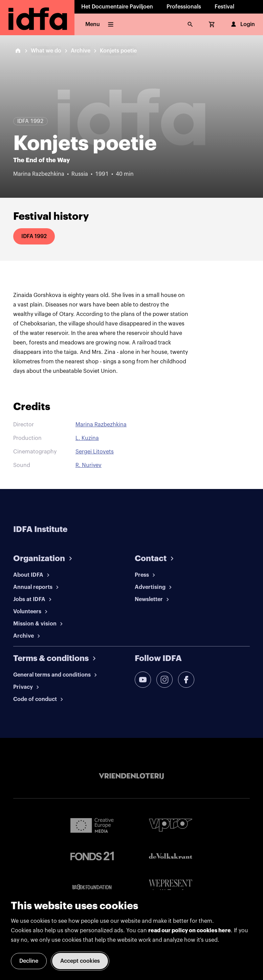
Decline (29, 961)
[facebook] (186, 680)
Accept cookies (80, 961)
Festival (224, 7)
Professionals (184, 7)
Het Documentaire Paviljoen (117, 7)
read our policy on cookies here (190, 931)
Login (242, 24)
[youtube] (143, 680)
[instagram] (165, 680)
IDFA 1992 (34, 236)
